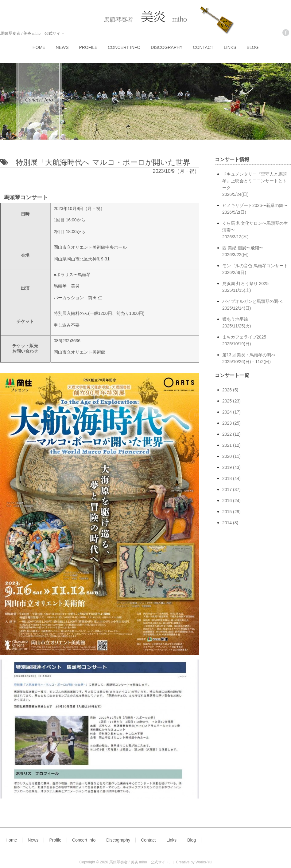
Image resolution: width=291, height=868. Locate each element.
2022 (227, 434)
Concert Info (84, 840)
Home (11, 840)
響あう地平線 (256, 323)
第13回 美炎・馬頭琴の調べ (256, 359)
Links (171, 840)
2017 (227, 489)
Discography (118, 840)
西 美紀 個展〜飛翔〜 (256, 252)
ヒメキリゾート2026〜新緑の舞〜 (256, 209)
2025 (227, 401)
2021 (227, 445)
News (33, 840)
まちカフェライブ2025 (256, 341)
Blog (192, 840)
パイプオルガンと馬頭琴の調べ (256, 305)
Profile (55, 840)
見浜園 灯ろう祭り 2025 (256, 287)
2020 (227, 456)
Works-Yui (204, 862)
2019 (227, 467)
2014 (227, 523)
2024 (227, 412)
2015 (227, 512)
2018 (227, 478)
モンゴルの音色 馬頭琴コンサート (256, 270)
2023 (227, 423)
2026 (227, 390)
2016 (227, 501)
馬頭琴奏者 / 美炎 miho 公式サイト (139, 862)
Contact (148, 840)
